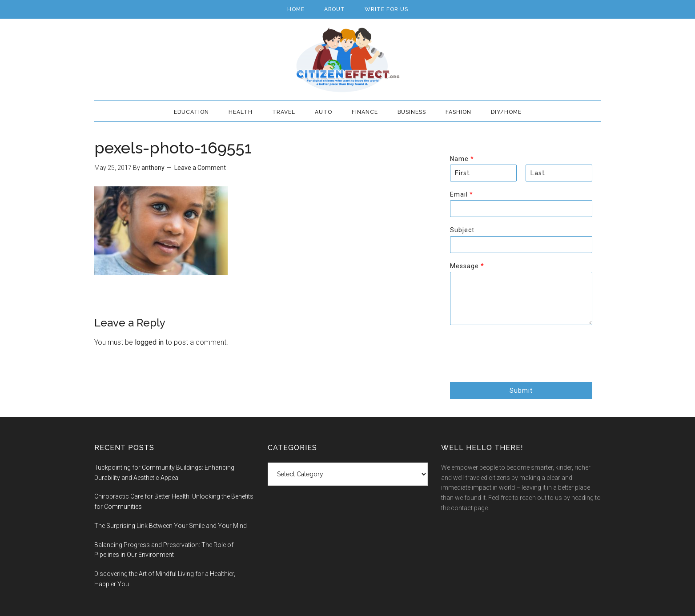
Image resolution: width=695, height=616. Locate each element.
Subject (462, 230)
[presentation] (518, 367)
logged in (149, 342)
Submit (521, 391)
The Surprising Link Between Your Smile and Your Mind (171, 526)
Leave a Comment (200, 168)
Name (462, 159)
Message (467, 266)
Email (461, 194)
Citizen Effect (348, 60)
